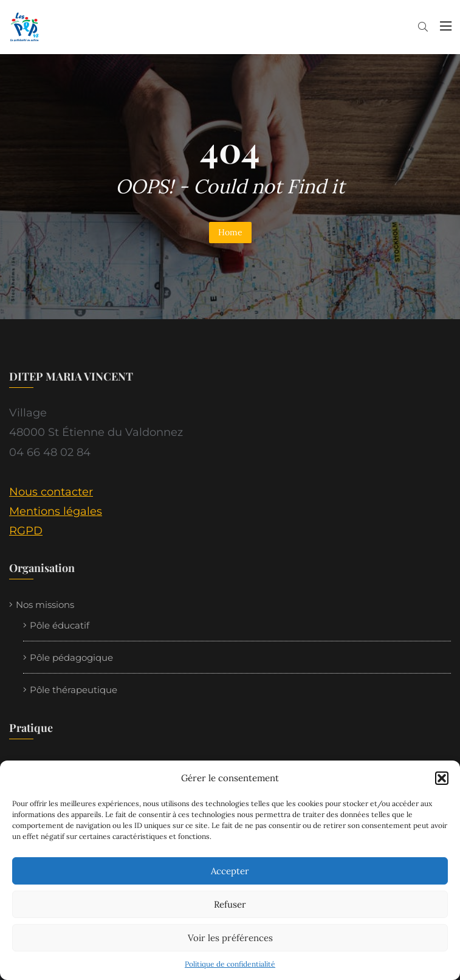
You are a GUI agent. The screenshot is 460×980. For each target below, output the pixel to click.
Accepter (230, 871)
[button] (442, 778)
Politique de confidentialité (230, 964)
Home (230, 232)
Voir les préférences (230, 938)
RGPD (26, 531)
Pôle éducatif (60, 625)
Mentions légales (56, 511)
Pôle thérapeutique (74, 690)
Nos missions (45, 605)
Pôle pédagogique (71, 657)
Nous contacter (51, 492)
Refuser (230, 904)
